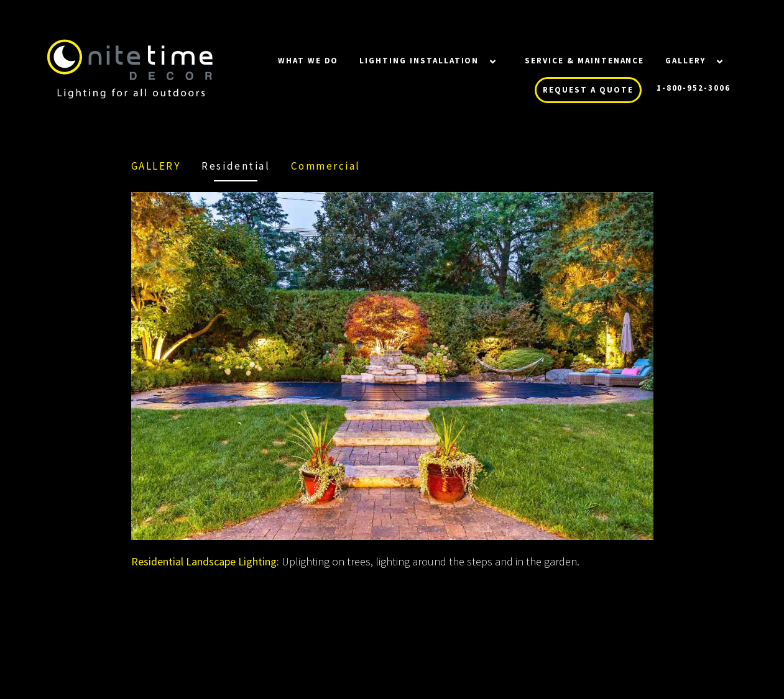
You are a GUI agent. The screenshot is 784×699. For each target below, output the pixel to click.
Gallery (685, 61)
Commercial (326, 166)
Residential (236, 166)
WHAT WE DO (308, 61)
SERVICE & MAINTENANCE (584, 61)
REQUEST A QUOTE (588, 90)
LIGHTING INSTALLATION (419, 61)
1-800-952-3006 (694, 88)
